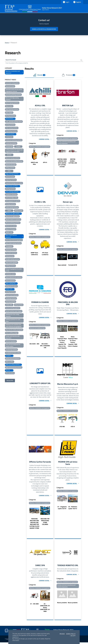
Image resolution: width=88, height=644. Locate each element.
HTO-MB (62, 428)
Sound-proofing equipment (13, 308)
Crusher (18, 147)
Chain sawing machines (12, 128)
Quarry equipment (10, 281)
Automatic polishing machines (13, 95)
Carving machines (10, 125)
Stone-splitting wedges (12, 333)
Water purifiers (10, 362)
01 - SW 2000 (34, 605)
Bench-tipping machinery (12, 103)
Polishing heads (10, 256)
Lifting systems (19, 211)
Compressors (9, 137)
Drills (9, 171)
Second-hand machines (12, 295)
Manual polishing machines (13, 223)
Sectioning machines (11, 298)
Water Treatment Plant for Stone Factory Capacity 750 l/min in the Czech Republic (62, 343)
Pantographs (9, 247)
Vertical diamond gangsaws (13, 359)
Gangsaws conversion (11, 195)
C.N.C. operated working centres (14, 122)
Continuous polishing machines (14, 140)
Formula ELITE (73, 266)
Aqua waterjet (62, 266)
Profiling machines (10, 266)
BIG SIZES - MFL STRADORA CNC (45, 347)
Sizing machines (19, 305)
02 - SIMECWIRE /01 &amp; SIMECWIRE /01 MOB (45, 609)
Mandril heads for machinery (13, 220)
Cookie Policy (71, 634)
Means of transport (11, 229)
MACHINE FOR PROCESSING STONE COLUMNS (45, 523)
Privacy (62, 634)
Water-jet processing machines (14, 368)
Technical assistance (11, 341)
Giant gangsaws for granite (13, 201)
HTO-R (73, 428)
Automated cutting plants (12, 83)
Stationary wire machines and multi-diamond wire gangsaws (14, 326)
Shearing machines (11, 302)
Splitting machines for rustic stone (13, 321)
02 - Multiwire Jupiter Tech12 (73, 509)
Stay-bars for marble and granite (14, 330)
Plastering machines (11, 250)
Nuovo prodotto (62, 604)
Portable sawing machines (12, 259)
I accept (73, 636)
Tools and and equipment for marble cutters (13, 346)
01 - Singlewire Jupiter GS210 (62, 509)
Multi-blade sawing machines (13, 243)
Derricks (9, 155)
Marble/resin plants (11, 226)
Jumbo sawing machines (12, 208)
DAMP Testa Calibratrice (34, 254)
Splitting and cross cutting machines (12, 316)
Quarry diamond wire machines (14, 277)
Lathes (9, 211)
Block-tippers (9, 113)
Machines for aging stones (12, 216)
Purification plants (10, 274)
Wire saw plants (10, 373)
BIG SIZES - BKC (34, 345)
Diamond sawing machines (13, 158)
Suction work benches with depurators (13, 337)
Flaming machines (10, 189)
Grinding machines (10, 204)
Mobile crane (9, 233)
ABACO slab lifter (34, 164)
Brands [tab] (39, 75)
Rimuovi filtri (10, 381)
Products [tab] (68, 75)
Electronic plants (10, 177)
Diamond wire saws (11, 165)
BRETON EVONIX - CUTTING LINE (73, 162)
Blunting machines (11, 116)
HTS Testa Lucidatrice (45, 254)
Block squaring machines (12, 110)
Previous (28, 157)
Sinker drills (9, 305)
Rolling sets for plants (11, 286)
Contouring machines (11, 143)
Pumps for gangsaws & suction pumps (14, 270)
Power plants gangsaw (12, 263)
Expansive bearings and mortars (14, 183)
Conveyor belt (9, 147)
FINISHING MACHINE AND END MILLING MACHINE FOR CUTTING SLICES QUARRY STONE (34, 525)
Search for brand (11, 60)
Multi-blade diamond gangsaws (14, 240)
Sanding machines (10, 292)
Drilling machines (10, 168)
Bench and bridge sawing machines (12, 99)
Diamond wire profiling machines (14, 161)
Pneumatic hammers (11, 253)
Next (53, 157)
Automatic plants (10, 86)
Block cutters (9, 106)
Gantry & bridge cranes (12, 198)
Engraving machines (11, 180)
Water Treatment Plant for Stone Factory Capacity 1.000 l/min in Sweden (73, 342)
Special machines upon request (14, 311)
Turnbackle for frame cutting (13, 353)
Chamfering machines (11, 131)
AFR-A (45, 163)
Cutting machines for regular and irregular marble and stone (14, 151)
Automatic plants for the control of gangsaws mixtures (14, 91)
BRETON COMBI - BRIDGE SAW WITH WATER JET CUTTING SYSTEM (62, 163)
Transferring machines (11, 350)
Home (7, 43)
